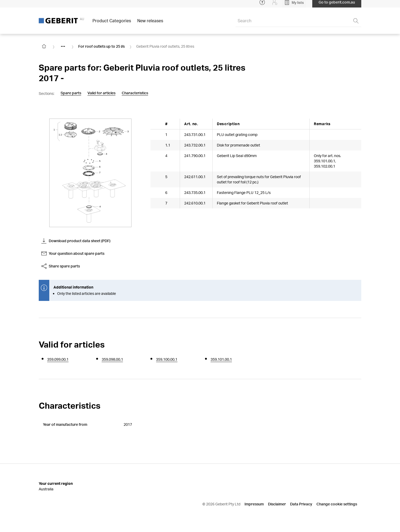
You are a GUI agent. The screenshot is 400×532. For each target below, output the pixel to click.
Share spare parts (61, 266)
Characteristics (135, 93)
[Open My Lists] (294, 5)
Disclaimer (277, 504)
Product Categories (112, 24)
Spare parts (71, 93)
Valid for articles (101, 93)
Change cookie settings (337, 504)
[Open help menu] (262, 5)
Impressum (254, 504)
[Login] (275, 5)
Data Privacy (301, 504)
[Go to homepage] (44, 46)
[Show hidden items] (63, 46)
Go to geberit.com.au (337, 5)
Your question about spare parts (73, 253)
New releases (150, 24)
